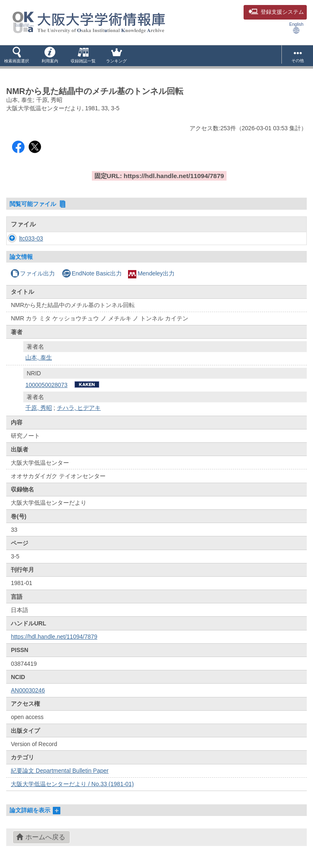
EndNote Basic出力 (92, 273)
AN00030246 (28, 690)
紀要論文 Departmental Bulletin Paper (60, 771)
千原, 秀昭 (39, 408)
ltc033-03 (23, 238)
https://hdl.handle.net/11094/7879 (54, 637)
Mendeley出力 (151, 273)
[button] (17, 56)
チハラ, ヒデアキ (79, 408)
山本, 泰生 (39, 357)
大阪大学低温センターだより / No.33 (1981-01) (72, 784)
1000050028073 (46, 385)
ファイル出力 (33, 273)
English (296, 28)
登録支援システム (276, 12)
